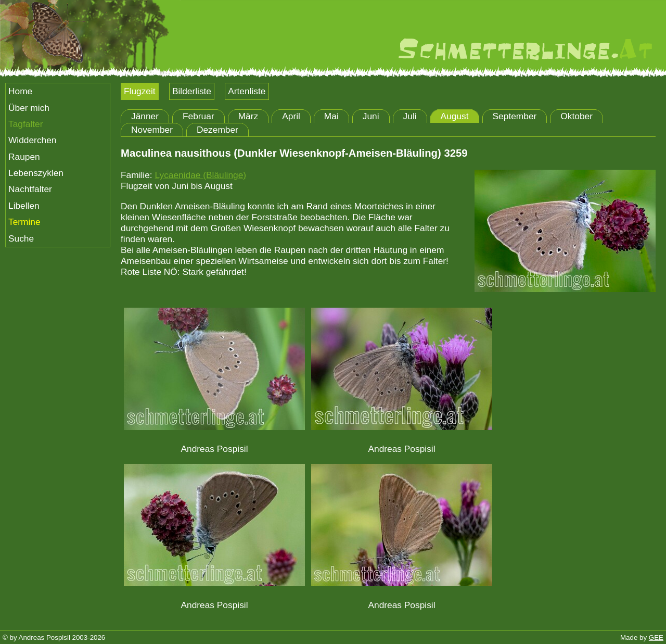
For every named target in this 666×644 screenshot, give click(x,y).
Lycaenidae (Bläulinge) (200, 175)
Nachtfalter (30, 189)
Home (20, 91)
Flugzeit (140, 91)
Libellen (24, 206)
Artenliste (247, 91)
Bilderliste (192, 91)
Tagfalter (25, 124)
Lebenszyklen (36, 173)
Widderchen (32, 140)
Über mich (29, 108)
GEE (656, 637)
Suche (21, 238)
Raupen (24, 157)
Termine (24, 222)
